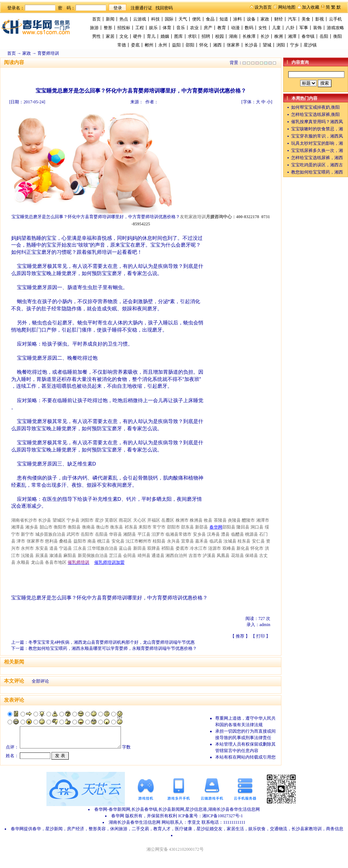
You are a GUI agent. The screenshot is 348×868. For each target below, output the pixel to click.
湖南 (233, 36)
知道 (224, 19)
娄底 (135, 45)
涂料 (238, 19)
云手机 (335, 19)
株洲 (279, 36)
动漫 (235, 28)
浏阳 (281, 45)
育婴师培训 (48, 53)
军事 (304, 28)
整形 (108, 28)
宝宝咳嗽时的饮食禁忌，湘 (317, 129)
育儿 (151, 36)
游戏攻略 (335, 28)
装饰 (317, 28)
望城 (267, 45)
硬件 (137, 36)
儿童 (276, 28)
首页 (96, 19)
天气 (183, 19)
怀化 (204, 45)
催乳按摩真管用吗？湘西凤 (317, 122)
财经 (279, 19)
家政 (265, 19)
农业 (194, 28)
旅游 (94, 28)
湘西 (217, 45)
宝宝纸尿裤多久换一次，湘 (317, 150)
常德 (122, 45)
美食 (306, 19)
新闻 (110, 19)
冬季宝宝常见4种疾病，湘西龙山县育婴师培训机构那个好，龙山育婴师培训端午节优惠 (112, 642)
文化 (124, 36)
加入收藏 (311, 7)
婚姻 (165, 36)
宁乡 (294, 45)
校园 (220, 36)
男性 (96, 36)
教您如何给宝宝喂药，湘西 (317, 172)
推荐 (240, 636)
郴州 (149, 45)
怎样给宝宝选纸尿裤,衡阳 (315, 114)
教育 (222, 28)
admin (265, 625)
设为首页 (263, 7)
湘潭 (292, 36)
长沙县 (251, 45)
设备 (251, 19)
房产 (208, 28)
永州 (163, 45)
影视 (320, 19)
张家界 (233, 45)
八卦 (290, 28)
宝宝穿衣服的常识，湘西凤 (317, 136)
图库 (178, 36)
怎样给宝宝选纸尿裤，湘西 (317, 158)
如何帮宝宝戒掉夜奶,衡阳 (315, 107)
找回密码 (164, 8)
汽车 (292, 19)
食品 (210, 19)
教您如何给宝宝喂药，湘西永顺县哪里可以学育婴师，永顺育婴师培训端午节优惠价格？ (113, 648)
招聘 (206, 36)
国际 (169, 19)
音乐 (181, 28)
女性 (263, 28)
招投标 (124, 28)
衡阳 (338, 36)
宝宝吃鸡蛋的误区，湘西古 (317, 165)
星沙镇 (310, 45)
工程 (140, 28)
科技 (155, 19)
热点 (124, 19)
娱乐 (153, 28)
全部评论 (40, 681)
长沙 (265, 36)
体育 (167, 28)
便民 (196, 19)
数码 (249, 28)
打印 (261, 636)
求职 (192, 36)
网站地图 (287, 7)
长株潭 (249, 36)
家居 (110, 36)
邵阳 (190, 45)
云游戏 (140, 19)
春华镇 (308, 36)
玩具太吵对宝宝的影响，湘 (317, 143)
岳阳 (324, 36)
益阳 (176, 45)
